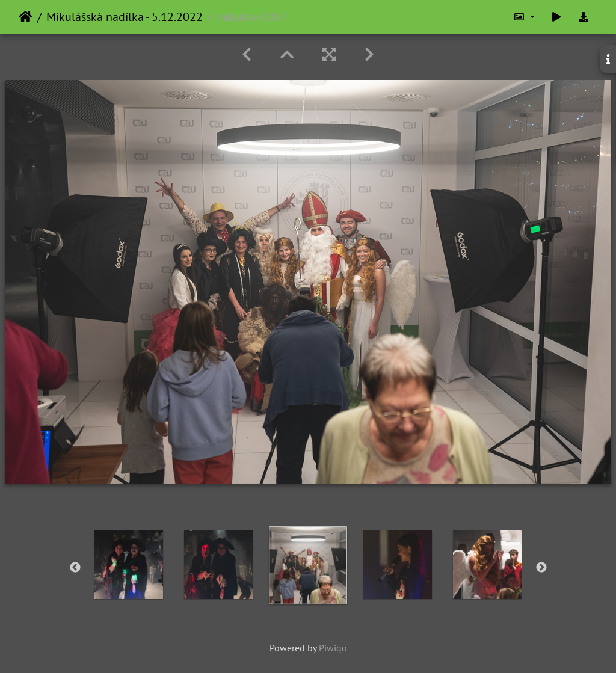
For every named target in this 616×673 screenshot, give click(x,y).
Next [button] (541, 568)
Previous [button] (75, 568)
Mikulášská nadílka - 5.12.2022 (125, 17)
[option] (129, 565)
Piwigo (333, 648)
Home (26, 17)
